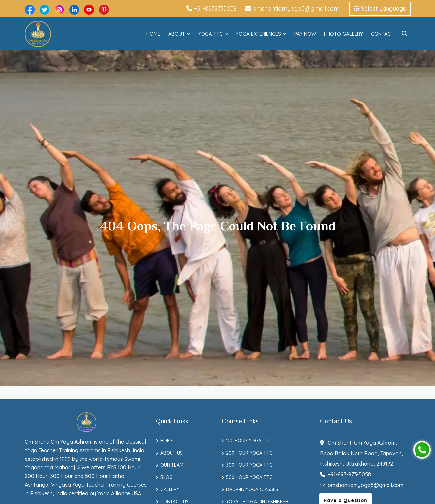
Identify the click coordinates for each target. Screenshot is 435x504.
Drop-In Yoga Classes (252, 489)
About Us (171, 453)
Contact (382, 34)
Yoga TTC (210, 34)
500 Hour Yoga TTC (249, 477)
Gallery (170, 489)
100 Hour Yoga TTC (249, 441)
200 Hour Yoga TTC (249, 453)
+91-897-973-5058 (345, 474)
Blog (166, 477)
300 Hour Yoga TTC (249, 465)
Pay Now (305, 34)
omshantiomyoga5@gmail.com (292, 8)
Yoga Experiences (258, 34)
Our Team (172, 465)
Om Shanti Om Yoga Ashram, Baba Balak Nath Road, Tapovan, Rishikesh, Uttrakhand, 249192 (361, 453)
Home (153, 34)
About (177, 34)
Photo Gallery (343, 34)
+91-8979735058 (212, 8)
